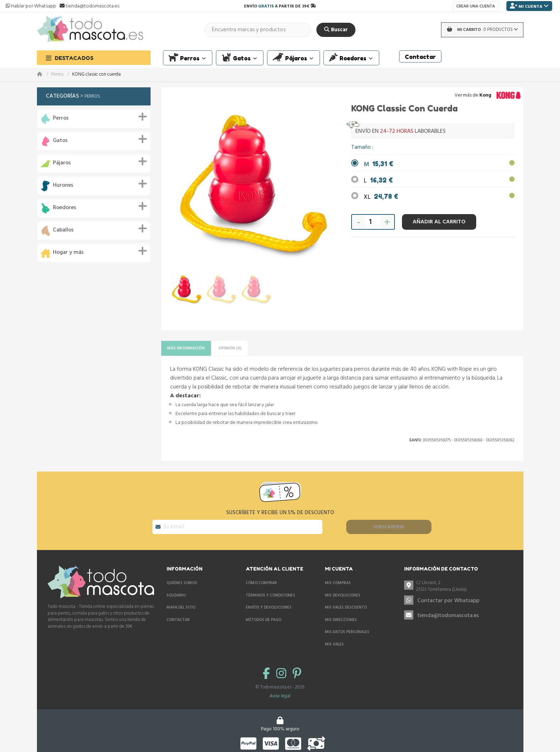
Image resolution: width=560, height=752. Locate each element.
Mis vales (334, 641)
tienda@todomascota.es (448, 612)
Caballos (63, 230)
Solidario (176, 592)
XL (381, 197)
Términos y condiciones (270, 592)
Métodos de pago (263, 616)
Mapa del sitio (181, 604)
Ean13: (416, 442)
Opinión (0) (246, 349)
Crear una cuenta (476, 6)
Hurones (63, 186)
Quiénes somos (182, 579)
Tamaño (362, 147)
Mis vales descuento (346, 604)
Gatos (60, 141)
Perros (57, 75)
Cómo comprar (261, 579)
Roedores (64, 208)
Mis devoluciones (343, 592)
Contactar (178, 616)
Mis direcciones (341, 616)
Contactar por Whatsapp (448, 597)
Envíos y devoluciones (269, 604)
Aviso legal (280, 692)
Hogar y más (68, 253)
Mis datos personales (347, 628)
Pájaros (62, 163)
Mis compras (338, 579)
